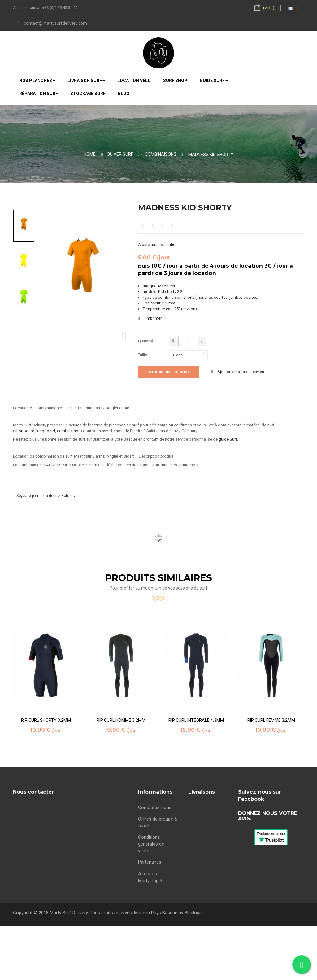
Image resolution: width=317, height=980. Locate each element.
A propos (148, 872)
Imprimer (154, 318)
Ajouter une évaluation (158, 244)
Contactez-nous (155, 806)
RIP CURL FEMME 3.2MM (271, 720)
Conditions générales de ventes (151, 842)
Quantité (145, 341)
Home (90, 154)
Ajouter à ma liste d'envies (240, 372)
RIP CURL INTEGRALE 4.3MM (196, 720)
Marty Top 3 (150, 907)
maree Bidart (151, 884)
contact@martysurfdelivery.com (55, 23)
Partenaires (150, 860)
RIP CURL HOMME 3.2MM (121, 720)
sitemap (146, 895)
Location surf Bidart (208, 842)
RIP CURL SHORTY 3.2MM (46, 720)
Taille (143, 355)
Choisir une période (169, 372)
